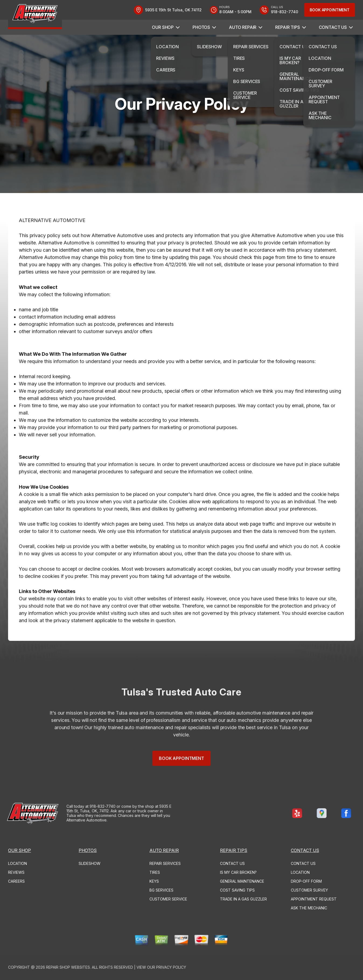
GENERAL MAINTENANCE (242, 881)
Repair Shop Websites (68, 967)
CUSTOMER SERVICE (168, 899)
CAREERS (16, 881)
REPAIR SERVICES (165, 863)
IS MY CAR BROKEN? (238, 872)
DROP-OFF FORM (306, 881)
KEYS (154, 881)
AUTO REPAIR (243, 27)
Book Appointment (330, 10)
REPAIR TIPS (287, 27)
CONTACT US (333, 27)
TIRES (155, 872)
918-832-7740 (82, 806)
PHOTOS (201, 27)
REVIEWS (16, 872)
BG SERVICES (161, 890)
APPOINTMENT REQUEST (314, 899)
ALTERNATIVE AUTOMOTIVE (52, 241)
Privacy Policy (171, 967)
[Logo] (35, 15)
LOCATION (18, 863)
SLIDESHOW (90, 863)
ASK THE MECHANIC (309, 908)
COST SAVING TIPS (237, 890)
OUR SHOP (163, 27)
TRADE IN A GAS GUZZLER (243, 899)
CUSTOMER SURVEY (309, 890)
